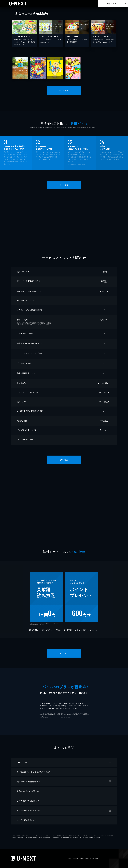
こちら (43, 325)
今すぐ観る (112, 4)
